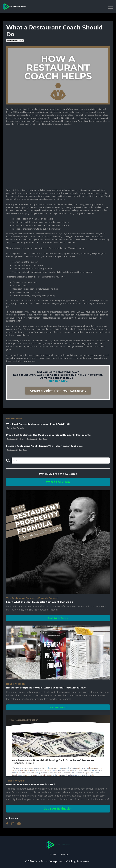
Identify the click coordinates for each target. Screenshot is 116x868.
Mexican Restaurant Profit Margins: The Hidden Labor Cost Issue (44, 446)
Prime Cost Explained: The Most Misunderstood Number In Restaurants (48, 435)
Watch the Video (58, 482)
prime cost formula (16, 428)
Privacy (64, 854)
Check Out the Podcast (58, 618)
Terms (52, 854)
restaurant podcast (16, 439)
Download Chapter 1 (58, 707)
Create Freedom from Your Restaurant (58, 391)
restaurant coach (15, 41)
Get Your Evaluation (58, 808)
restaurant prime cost (37, 439)
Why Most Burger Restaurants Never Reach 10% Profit (38, 424)
